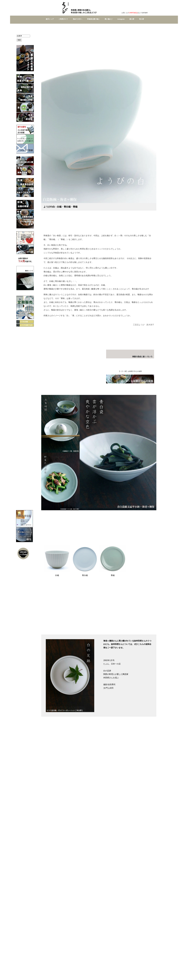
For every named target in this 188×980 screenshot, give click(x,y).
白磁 (57, 575)
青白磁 (85, 575)
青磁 (113, 575)
